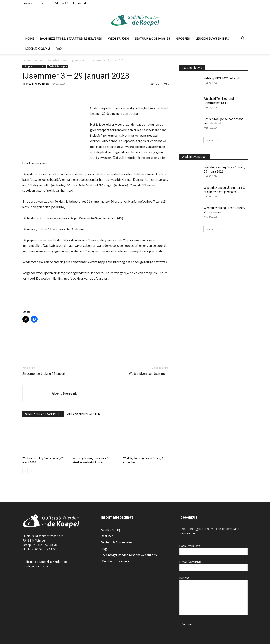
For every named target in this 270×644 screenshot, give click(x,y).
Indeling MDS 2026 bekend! (222, 78)
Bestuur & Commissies (152, 38)
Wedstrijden (118, 38)
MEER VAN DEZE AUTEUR (84, 414)
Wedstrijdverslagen (74, 60)
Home (30, 38)
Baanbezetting (111, 530)
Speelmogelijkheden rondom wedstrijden (129, 555)
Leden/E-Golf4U (38, 49)
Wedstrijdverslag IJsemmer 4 (149, 374)
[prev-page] (25, 471)
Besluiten (107, 536)
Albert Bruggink (39, 84)
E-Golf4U (42, 3)
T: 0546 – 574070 (60, 3)
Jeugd (105, 549)
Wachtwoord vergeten (116, 561)
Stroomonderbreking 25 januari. (44, 374)
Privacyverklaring (83, 3)
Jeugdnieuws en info (213, 38)
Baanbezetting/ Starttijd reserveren (71, 38)
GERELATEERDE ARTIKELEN (43, 414)
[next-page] (32, 471)
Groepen (183, 38)
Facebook (28, 3)
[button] (243, 39)
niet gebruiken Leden (46, 60)
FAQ (59, 49)
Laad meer (214, 140)
